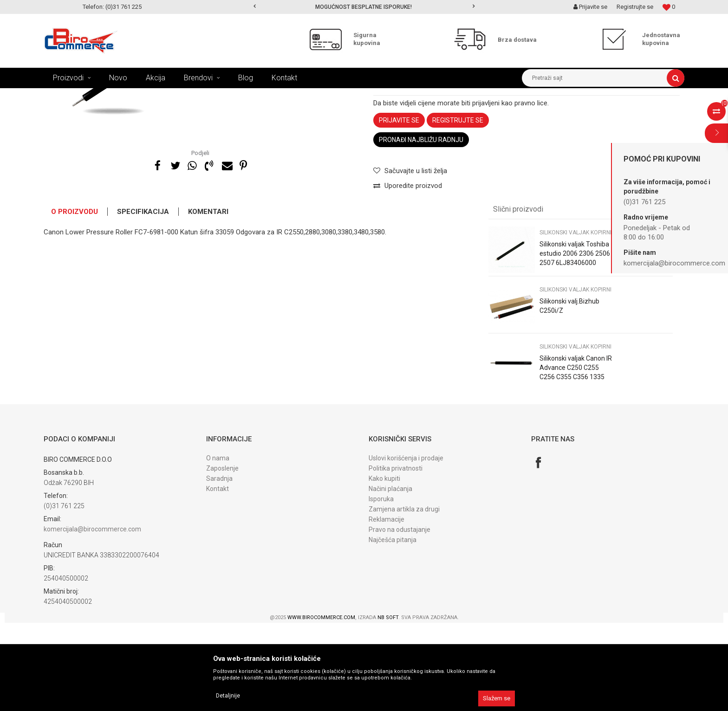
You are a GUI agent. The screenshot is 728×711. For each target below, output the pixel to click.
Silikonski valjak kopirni (300, 95)
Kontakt (218, 577)
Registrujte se (635, 7)
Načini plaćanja (390, 577)
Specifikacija (143, 300)
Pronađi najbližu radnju (421, 228)
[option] (364, 7)
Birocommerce (63, 95)
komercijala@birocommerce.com (92, 617)
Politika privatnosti (396, 556)
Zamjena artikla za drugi (404, 597)
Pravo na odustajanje (400, 618)
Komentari (208, 300)
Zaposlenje (222, 556)
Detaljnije (228, 696)
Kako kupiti (384, 567)
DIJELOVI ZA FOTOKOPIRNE (160, 95)
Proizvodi (103, 95)
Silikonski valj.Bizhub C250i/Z (569, 394)
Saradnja (219, 567)
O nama (218, 546)
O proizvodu (75, 300)
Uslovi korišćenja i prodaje (406, 546)
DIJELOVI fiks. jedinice (233, 95)
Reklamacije (387, 608)
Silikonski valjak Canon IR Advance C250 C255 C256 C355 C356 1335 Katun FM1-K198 (576, 460)
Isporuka (381, 587)
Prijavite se (399, 208)
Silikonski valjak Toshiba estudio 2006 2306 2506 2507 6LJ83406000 (575, 342)
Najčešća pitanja (393, 628)
